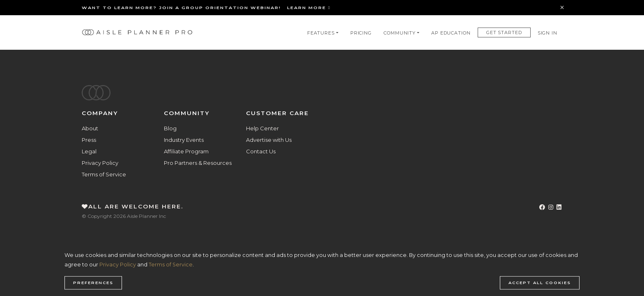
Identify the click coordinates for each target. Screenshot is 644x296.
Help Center (262, 128)
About (90, 128)
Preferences (93, 283)
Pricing (361, 33)
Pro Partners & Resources (198, 163)
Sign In (547, 33)
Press (89, 140)
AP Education (451, 33)
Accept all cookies (540, 283)
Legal (89, 151)
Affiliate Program (186, 151)
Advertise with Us (269, 140)
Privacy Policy (100, 163)
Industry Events (184, 140)
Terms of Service (104, 174)
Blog (170, 128)
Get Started (504, 32)
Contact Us (261, 151)
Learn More (309, 8)
